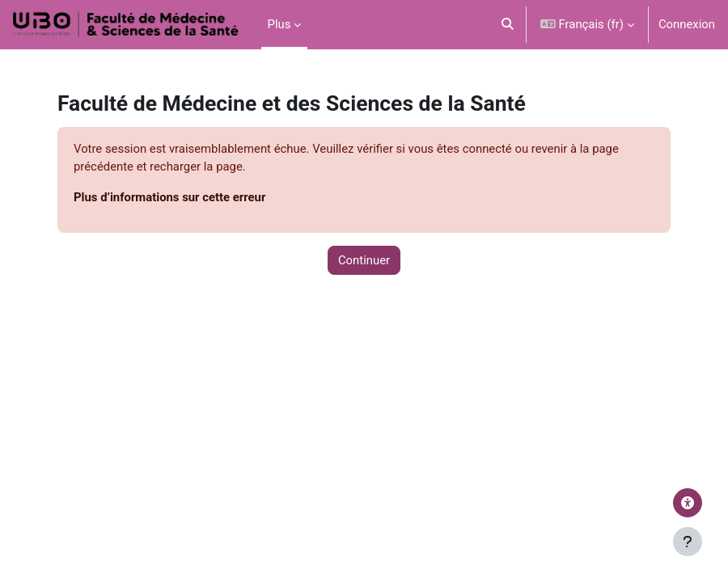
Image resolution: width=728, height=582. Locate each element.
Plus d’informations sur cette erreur (169, 197)
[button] (508, 25)
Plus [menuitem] (279, 24)
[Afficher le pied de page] (688, 542)
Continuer (364, 260)
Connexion (687, 24)
